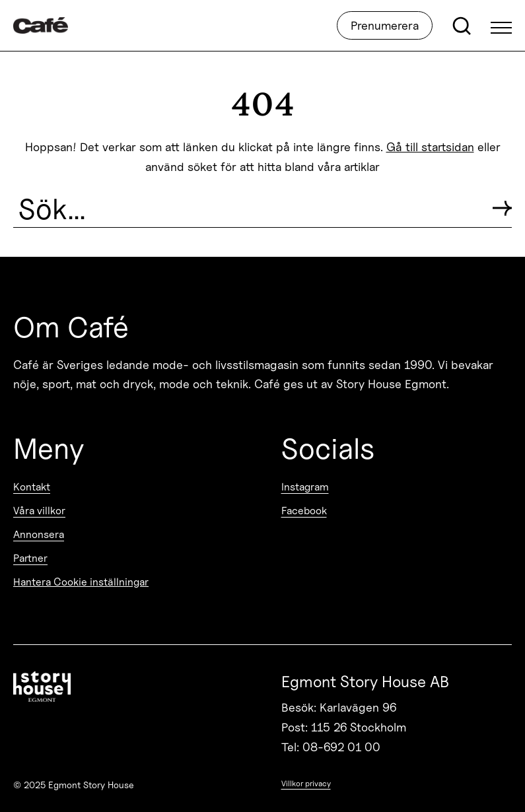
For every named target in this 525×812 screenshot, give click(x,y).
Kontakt (32, 487)
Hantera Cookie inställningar (81, 582)
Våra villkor (39, 511)
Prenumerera (385, 25)
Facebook (304, 511)
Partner (30, 558)
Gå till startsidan (430, 147)
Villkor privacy (306, 783)
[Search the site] (248, 209)
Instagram (305, 487)
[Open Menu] (501, 26)
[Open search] (462, 26)
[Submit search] (502, 208)
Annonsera (39, 534)
